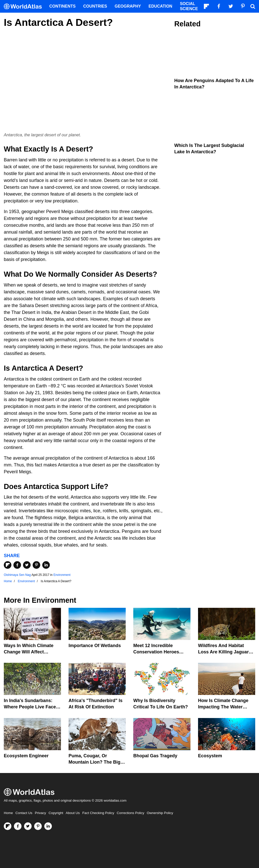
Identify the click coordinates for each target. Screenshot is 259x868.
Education (160, 6)
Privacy (40, 813)
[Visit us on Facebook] (18, 826)
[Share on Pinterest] (36, 565)
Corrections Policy (130, 813)
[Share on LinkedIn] (46, 565)
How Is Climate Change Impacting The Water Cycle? (223, 707)
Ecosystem (210, 756)
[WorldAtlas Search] (253, 6)
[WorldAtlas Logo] (25, 6)
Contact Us (24, 813)
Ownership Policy (160, 813)
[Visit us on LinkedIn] (48, 826)
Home (8, 813)
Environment (62, 575)
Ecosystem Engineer (26, 756)
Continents (62, 6)
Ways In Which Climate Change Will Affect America (29, 652)
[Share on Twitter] (27, 565)
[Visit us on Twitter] (28, 826)
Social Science (189, 6)
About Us (73, 813)
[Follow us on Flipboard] (8, 826)
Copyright (56, 813)
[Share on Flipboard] (8, 565)
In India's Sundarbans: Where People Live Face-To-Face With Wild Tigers (31, 707)
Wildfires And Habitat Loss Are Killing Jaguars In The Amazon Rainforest (226, 652)
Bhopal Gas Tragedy (155, 756)
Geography (128, 6)
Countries (95, 6)
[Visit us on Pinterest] (38, 826)
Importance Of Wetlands (95, 646)
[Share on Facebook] (17, 565)
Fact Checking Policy (98, 813)
